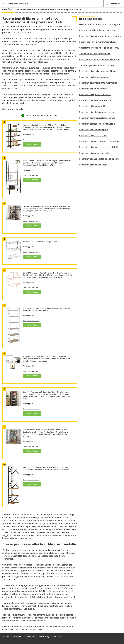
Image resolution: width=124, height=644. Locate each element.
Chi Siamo (6, 637)
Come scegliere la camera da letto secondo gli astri (100, 65)
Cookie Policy (44, 637)
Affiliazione (17, 637)
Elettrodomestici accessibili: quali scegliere (100, 24)
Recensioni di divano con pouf (94, 130)
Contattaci (57, 637)
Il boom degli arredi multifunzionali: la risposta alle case (97, 42)
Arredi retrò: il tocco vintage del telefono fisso (99, 48)
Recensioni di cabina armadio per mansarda (100, 36)
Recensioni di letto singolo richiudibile (97, 124)
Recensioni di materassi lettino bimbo (97, 118)
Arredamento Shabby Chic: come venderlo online (99, 60)
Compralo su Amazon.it (31, 140)
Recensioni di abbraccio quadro (94, 77)
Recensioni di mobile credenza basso (97, 112)
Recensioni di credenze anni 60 (94, 153)
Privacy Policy (30, 637)
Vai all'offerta (32, 144)
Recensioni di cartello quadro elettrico (97, 71)
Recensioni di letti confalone (93, 136)
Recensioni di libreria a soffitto (93, 106)
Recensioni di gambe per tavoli (94, 89)
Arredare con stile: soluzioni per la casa (98, 30)
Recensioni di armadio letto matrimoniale (99, 83)
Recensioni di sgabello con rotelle (95, 95)
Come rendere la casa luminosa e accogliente (95, 54)
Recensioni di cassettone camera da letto (99, 147)
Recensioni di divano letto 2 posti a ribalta (99, 159)
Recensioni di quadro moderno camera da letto (99, 141)
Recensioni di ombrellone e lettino (95, 100)
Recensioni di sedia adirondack (94, 165)
